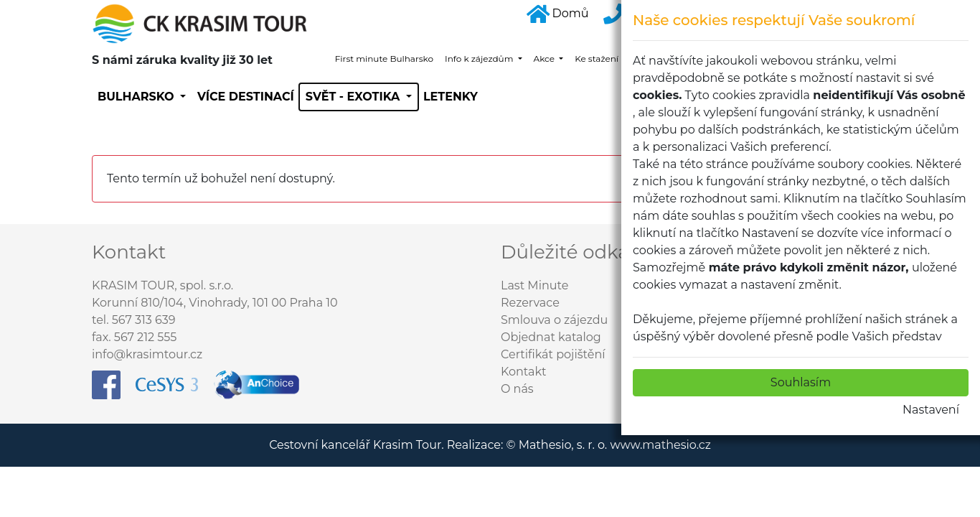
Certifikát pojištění (553, 354)
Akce (546, 59)
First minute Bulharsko (384, 59)
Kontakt (524, 372)
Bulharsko (137, 97)
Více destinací (246, 97)
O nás (517, 389)
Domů (558, 13)
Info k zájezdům (480, 59)
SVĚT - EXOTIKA (354, 97)
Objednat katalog (551, 337)
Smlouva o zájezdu (554, 320)
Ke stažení (598, 59)
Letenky (451, 97)
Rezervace (530, 303)
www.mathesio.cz (660, 445)
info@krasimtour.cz (147, 354)
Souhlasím (801, 382)
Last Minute (534, 285)
